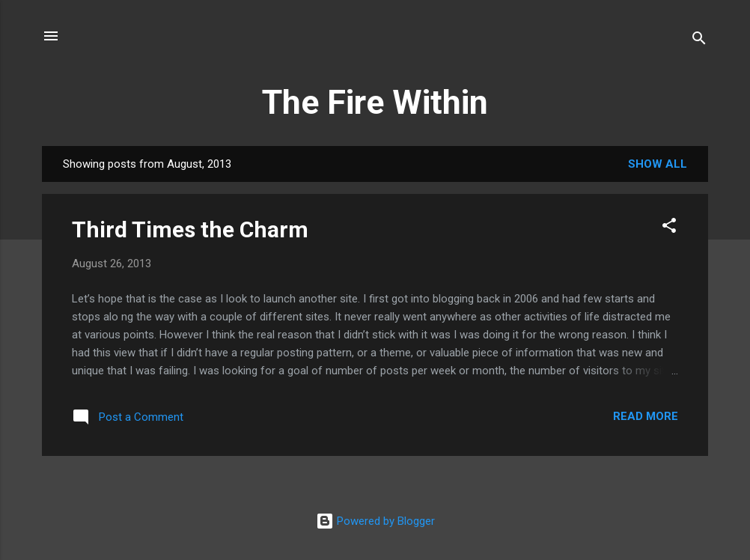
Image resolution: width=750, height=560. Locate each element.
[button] (669, 228)
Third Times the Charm (190, 229)
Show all (658, 164)
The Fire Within (375, 102)
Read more (646, 416)
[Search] (699, 41)
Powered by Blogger (375, 521)
